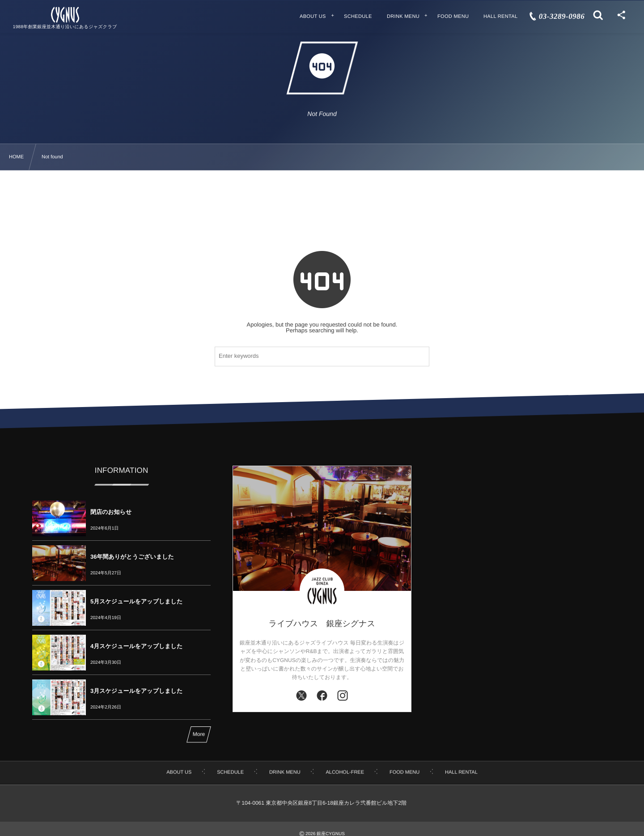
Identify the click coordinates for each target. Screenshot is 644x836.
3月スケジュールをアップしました (136, 691)
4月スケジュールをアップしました (136, 646)
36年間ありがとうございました (132, 557)
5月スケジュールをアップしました (136, 601)
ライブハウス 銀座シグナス (322, 624)
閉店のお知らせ (111, 512)
